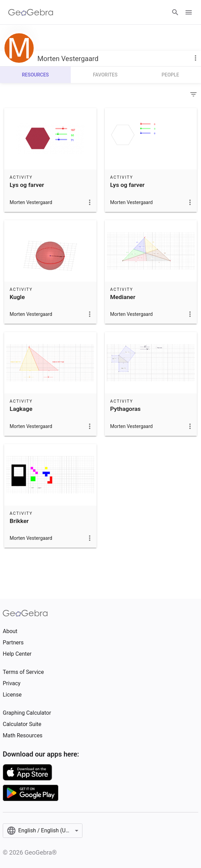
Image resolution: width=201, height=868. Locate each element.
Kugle (17, 297)
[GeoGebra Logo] (31, 12)
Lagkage (21, 409)
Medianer (123, 297)
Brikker (19, 521)
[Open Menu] (189, 12)
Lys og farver (27, 185)
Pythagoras (126, 409)
